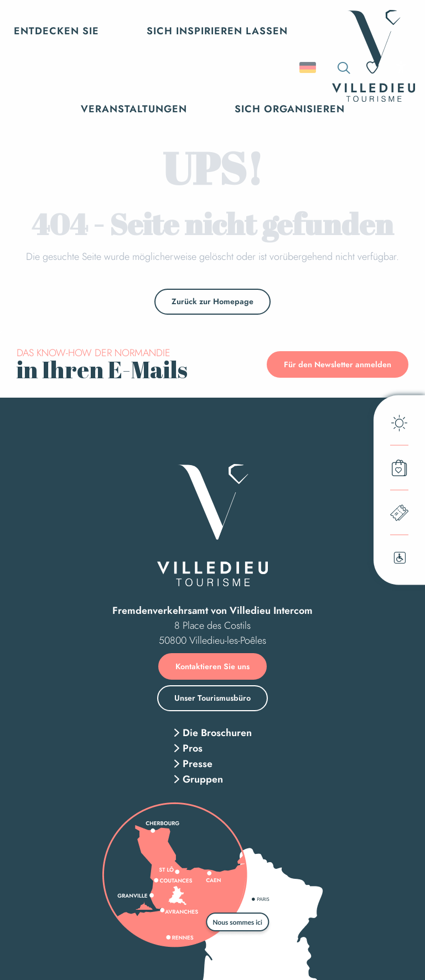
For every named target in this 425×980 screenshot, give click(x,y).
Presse (198, 764)
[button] (309, 67)
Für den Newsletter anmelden (338, 364)
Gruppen (203, 779)
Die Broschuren (217, 733)
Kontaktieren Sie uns (212, 666)
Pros (193, 748)
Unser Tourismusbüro (212, 698)
